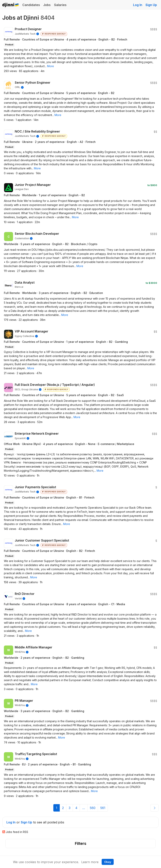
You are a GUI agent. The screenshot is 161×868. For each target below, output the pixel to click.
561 (103, 808)
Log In (138, 5)
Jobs (47, 5)
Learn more (90, 862)
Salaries (60, 5)
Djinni (11, 5)
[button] (51, 66)
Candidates (31, 5)
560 (93, 808)
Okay (108, 862)
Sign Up (151, 5)
